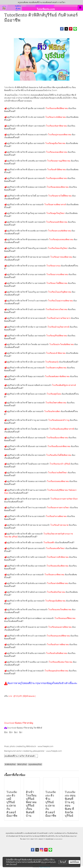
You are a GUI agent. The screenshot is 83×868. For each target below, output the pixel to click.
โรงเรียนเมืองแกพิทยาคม (58, 438)
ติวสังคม (67, 836)
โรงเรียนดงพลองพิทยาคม (58, 187)
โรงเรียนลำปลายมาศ (60, 525)
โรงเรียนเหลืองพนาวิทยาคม (61, 662)
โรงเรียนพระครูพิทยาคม (56, 368)
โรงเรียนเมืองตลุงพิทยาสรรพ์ (62, 429)
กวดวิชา (51, 833)
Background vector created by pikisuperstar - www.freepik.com (33, 751)
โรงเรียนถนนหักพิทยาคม (57, 222)
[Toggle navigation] (80, 8)
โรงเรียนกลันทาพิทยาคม (57, 126)
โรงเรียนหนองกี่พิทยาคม (65, 618)
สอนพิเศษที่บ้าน (20, 833)
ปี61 (21, 732)
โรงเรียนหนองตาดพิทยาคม (60, 627)
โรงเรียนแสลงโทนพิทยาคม (60, 609)
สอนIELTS (42, 839)
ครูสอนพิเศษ (10, 833)
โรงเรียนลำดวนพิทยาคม (57, 516)
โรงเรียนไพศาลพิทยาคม (56, 403)
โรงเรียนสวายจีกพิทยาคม (58, 557)
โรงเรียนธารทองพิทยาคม (62, 257)
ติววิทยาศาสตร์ (24, 836)
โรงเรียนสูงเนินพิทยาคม (56, 601)
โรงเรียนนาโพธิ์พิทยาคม (57, 283)
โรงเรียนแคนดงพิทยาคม (57, 152)
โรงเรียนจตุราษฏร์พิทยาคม (59, 161)
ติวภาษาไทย (60, 836)
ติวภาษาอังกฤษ (34, 836)
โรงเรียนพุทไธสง (54, 394)
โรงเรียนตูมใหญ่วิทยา (56, 213)
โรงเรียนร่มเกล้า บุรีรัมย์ (60, 464)
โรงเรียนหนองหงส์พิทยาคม (59, 636)
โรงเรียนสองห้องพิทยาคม (58, 566)
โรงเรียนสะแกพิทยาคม (55, 575)
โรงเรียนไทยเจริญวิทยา (58, 248)
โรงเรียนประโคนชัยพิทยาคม (62, 344)
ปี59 (11, 732)
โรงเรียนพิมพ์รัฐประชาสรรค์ (64, 385)
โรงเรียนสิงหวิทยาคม (56, 592)
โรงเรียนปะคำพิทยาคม (56, 353)
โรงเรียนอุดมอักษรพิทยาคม (57, 671)
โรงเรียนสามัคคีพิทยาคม (58, 583)
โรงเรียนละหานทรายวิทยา (59, 507)
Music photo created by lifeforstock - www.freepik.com (29, 746)
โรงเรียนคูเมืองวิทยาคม (56, 143)
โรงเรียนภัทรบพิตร (53, 411)
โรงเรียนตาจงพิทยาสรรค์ (55, 204)
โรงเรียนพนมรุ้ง (52, 362)
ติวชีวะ (53, 836)
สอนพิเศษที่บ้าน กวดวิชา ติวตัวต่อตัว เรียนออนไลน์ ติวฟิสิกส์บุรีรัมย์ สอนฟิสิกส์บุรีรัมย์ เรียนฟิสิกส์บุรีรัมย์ (21, 756)
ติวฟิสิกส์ (43, 836)
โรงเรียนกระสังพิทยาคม (56, 117)
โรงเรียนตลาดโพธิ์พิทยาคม (60, 196)
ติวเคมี (48, 836)
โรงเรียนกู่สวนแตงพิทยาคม (60, 135)
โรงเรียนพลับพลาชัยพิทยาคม (58, 376)
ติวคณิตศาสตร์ (14, 836)
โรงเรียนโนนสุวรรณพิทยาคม (61, 301)
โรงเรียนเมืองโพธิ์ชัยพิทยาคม (59, 455)
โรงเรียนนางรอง (54, 266)
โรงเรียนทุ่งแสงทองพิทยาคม (61, 239)
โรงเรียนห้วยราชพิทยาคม (58, 644)
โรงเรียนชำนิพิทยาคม (57, 169)
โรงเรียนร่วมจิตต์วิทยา (58, 473)
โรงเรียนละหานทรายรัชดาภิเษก (64, 499)
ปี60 (16, 732)
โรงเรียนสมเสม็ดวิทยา (56, 548)
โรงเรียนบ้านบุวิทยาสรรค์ (59, 327)
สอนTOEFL (34, 839)
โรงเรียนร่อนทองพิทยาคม (58, 481)
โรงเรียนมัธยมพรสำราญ (59, 420)
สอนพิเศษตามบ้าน (60, 833)
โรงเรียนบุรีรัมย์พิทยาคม (57, 336)
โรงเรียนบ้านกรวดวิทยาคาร (59, 318)
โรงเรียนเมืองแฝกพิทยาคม (59, 446)
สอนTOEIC (26, 839)
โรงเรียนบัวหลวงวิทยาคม (57, 309)
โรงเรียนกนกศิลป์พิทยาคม (57, 108)
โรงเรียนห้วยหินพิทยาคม (57, 653)
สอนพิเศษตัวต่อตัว (31, 833)
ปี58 (6, 732)
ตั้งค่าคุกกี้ (63, 862)
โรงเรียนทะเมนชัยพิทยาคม (60, 231)
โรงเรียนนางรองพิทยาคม (58, 274)
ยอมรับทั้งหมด (74, 862)
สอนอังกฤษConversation (54, 839)
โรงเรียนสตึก (49, 542)
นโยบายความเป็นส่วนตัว (48, 862)
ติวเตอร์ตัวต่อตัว (43, 833)
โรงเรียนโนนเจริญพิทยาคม (60, 292)
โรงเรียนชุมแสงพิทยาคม (57, 178)
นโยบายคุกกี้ (13, 864)
